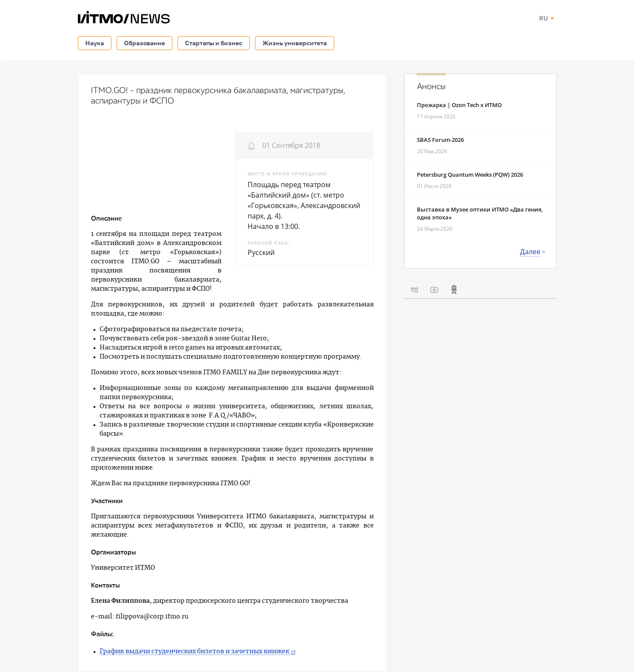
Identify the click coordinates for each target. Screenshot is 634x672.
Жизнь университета (295, 43)
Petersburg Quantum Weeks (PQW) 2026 (470, 175)
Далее (530, 252)
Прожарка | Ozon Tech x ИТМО (459, 105)
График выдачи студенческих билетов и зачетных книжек (195, 652)
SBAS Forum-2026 (440, 140)
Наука (95, 43)
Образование (144, 43)
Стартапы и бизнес (214, 43)
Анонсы (431, 87)
